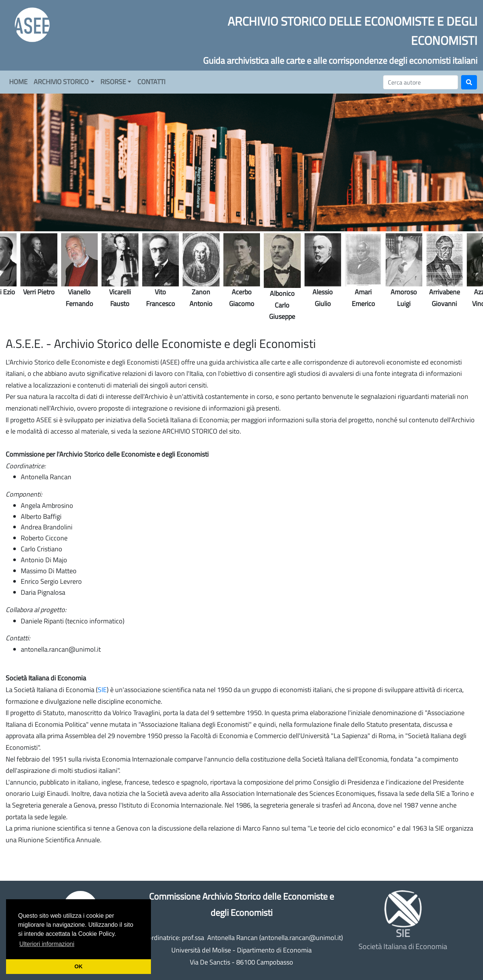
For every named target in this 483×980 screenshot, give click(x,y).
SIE (102, 690)
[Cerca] (421, 82)
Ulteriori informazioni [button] (47, 944)
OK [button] (78, 966)
